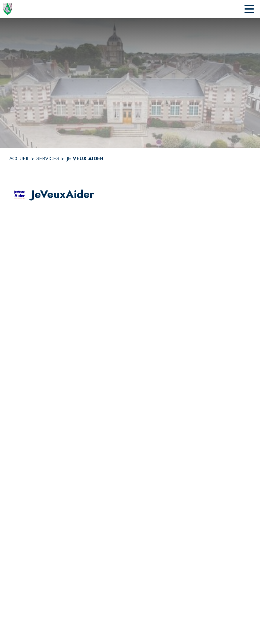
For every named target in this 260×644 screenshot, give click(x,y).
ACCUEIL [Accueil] (19, 158)
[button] (19, 195)
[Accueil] (8, 9)
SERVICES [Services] (48, 158)
